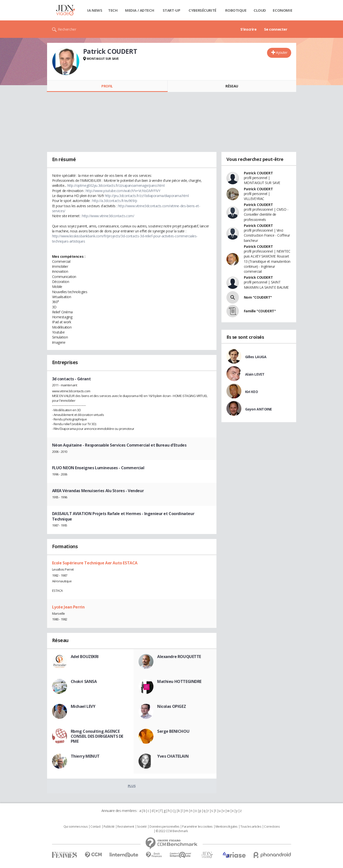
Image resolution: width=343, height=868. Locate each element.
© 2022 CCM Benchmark (172, 831)
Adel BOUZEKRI (85, 657)
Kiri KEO (252, 392)
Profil (107, 86)
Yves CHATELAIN (173, 756)
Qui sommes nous (76, 827)
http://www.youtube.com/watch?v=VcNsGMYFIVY (123, 191)
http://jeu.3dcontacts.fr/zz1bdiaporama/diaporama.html (147, 196)
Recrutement (126, 827)
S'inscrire (248, 29)
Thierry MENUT (85, 756)
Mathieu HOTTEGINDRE (179, 681)
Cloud (260, 10)
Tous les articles (251, 827)
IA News (95, 10)
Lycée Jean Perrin (68, 607)
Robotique (236, 10)
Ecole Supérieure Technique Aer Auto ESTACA (95, 563)
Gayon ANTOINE (259, 409)
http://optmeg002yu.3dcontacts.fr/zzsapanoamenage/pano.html (116, 185)
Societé (142, 827)
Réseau (232, 86)
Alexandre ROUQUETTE (179, 657)
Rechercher (67, 29)
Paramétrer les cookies (197, 827)
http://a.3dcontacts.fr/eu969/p (115, 201)
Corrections (272, 827)
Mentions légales (226, 827)
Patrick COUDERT (258, 173)
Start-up (171, 10)
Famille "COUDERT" (260, 311)
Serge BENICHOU (173, 731)
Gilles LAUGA (256, 357)
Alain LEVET (255, 374)
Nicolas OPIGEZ (171, 706)
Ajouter (282, 52)
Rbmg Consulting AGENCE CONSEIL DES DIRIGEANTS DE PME (97, 736)
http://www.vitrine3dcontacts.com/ (108, 216)
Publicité (109, 827)
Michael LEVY (83, 706)
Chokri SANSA (84, 681)
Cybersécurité (203, 10)
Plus (132, 786)
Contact (96, 827)
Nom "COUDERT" (258, 297)
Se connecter (276, 29)
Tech (113, 10)
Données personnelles (164, 827)
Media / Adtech (139, 10)
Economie (282, 10)
